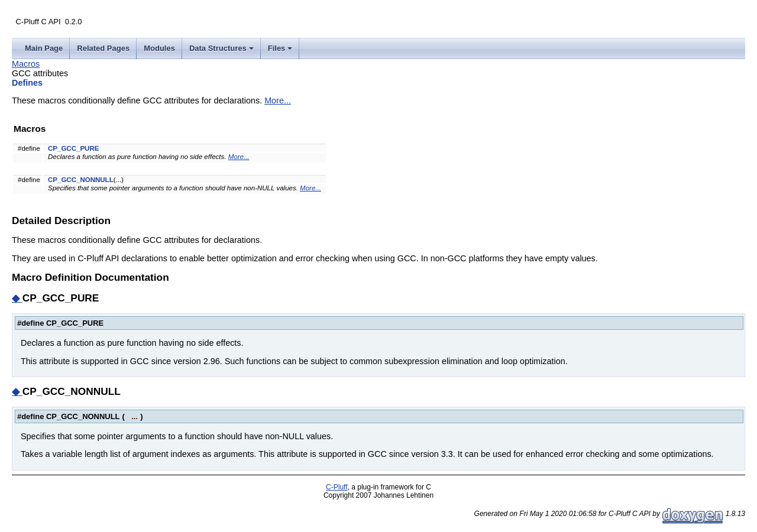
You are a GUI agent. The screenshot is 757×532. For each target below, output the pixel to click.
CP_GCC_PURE (73, 148)
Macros (26, 64)
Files (281, 51)
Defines (27, 83)
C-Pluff (337, 487)
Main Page (44, 48)
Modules (159, 48)
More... (278, 100)
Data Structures (222, 51)
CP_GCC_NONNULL (81, 180)
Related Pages (103, 48)
